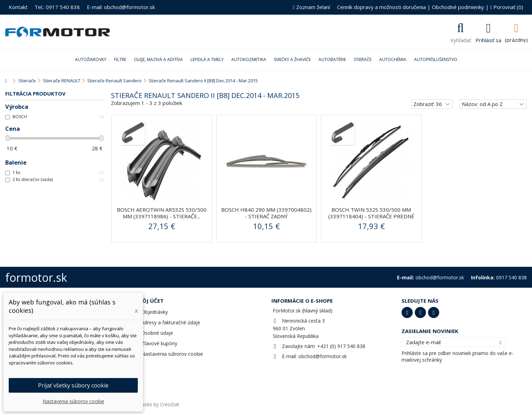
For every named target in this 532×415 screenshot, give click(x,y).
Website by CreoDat (157, 404)
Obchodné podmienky (458, 7)
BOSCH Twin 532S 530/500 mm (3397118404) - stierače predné (371, 213)
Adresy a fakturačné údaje (171, 322)
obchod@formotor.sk (323, 356)
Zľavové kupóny (159, 343)
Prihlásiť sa (488, 39)
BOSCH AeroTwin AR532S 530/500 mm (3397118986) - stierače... (162, 213)
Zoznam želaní (311, 7)
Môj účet (151, 301)
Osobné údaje (157, 333)
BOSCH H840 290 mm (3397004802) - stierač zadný (266, 213)
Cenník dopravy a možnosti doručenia (381, 7)
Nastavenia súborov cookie (172, 354)
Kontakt (18, 7)
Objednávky (155, 312)
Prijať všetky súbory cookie (73, 385)
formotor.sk (36, 277)
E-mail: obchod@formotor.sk (121, 7)
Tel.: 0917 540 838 (57, 7)
